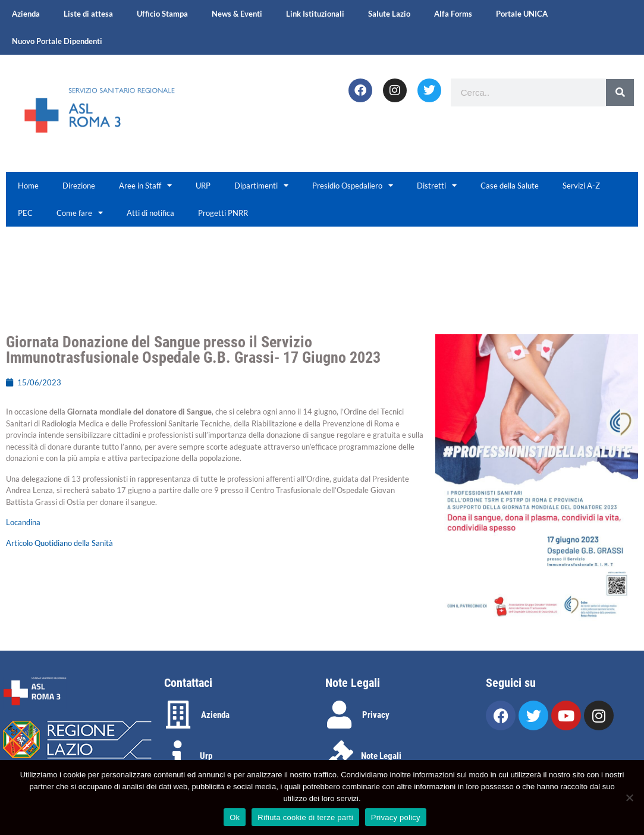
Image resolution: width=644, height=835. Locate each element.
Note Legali (381, 756)
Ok (235, 817)
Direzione (79, 186)
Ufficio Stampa (162, 14)
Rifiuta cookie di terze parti (305, 817)
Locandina (23, 522)
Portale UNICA (522, 14)
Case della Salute (510, 186)
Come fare (80, 213)
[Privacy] (339, 715)
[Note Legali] (339, 754)
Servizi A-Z (581, 186)
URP (203, 186)
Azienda (26, 14)
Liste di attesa (88, 14)
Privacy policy (396, 817)
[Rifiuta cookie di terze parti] (629, 798)
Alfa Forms (453, 14)
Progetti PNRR (223, 213)
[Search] (620, 92)
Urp (206, 756)
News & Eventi (237, 14)
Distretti (437, 185)
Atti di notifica (150, 213)
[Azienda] (178, 715)
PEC (25, 213)
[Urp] (178, 754)
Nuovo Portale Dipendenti (57, 41)
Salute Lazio (389, 14)
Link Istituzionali (315, 14)
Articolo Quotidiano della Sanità (59, 543)
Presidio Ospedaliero (353, 185)
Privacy (376, 715)
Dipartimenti (261, 185)
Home (28, 186)
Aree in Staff (145, 185)
